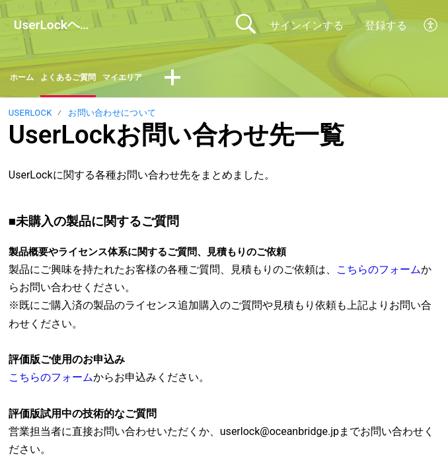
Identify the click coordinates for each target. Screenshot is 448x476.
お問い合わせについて (112, 117)
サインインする (307, 25)
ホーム (26, 80)
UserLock (30, 117)
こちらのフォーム (379, 273)
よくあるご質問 (85, 80)
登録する (386, 25)
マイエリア (155, 80)
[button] (431, 25)
